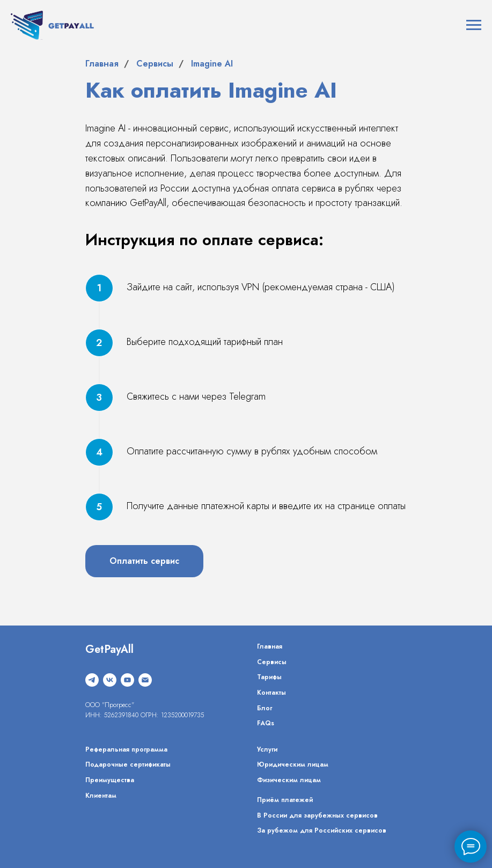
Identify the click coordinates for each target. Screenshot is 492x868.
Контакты (271, 693)
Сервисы (155, 64)
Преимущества (110, 780)
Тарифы (269, 677)
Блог (265, 708)
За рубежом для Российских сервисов (322, 830)
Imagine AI (212, 64)
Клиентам (101, 796)
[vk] (110, 680)
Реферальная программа (126, 749)
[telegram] (92, 680)
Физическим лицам (289, 780)
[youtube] (127, 680)
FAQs (266, 723)
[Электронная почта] (145, 680)
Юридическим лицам (293, 764)
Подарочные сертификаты (128, 764)
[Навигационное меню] (474, 25)
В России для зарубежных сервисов (317, 815)
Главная (102, 64)
